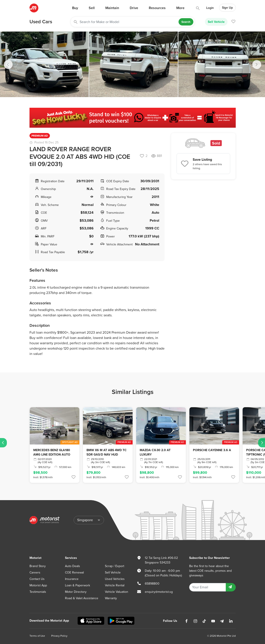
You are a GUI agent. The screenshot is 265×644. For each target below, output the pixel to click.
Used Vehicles (115, 579)
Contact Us (37, 579)
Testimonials (38, 592)
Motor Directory (76, 592)
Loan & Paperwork (78, 585)
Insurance (72, 579)
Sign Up (227, 8)
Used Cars (41, 22)
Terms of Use (37, 636)
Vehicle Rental (115, 585)
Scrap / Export (115, 566)
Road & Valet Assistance (82, 598)
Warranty (111, 598)
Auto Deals (73, 566)
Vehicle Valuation (117, 592)
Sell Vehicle (216, 22)
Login (210, 8)
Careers (35, 573)
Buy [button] (75, 8)
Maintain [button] (112, 8)
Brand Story (38, 566)
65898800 (152, 584)
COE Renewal (74, 573)
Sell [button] (92, 8)
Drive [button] (134, 8)
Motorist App (38, 585)
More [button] (180, 8)
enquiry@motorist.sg (159, 592)
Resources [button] (157, 8)
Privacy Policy (59, 636)
